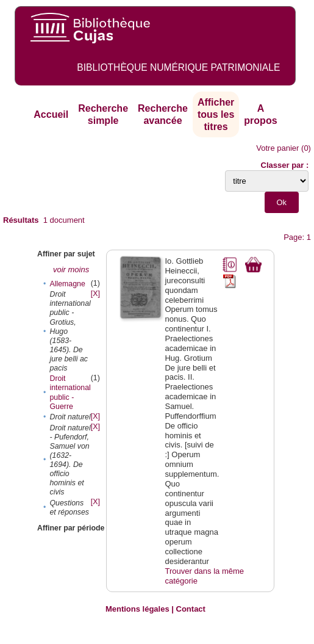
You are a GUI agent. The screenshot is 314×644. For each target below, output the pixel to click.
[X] (95, 294)
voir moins (71, 270)
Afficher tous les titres (216, 114)
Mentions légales (137, 609)
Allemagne (67, 284)
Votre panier (277, 148)
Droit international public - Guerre (70, 392)
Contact (191, 609)
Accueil (51, 114)
